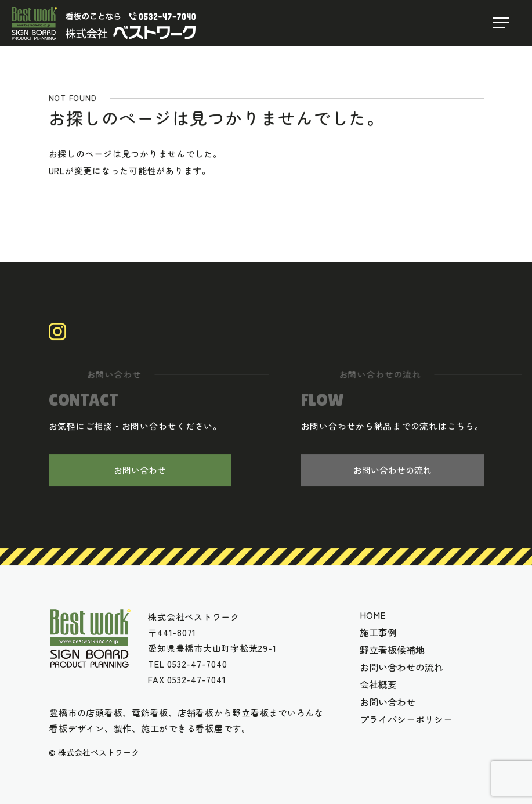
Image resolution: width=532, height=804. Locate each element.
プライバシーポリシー (406, 719)
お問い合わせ (140, 471)
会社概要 (378, 684)
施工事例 (378, 632)
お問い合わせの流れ (392, 471)
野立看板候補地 (392, 650)
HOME (373, 615)
